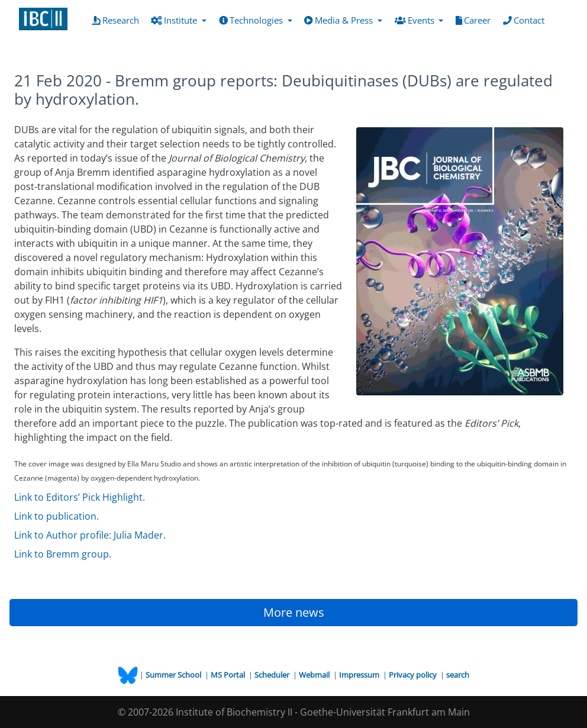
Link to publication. (57, 516)
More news (294, 612)
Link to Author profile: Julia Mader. (90, 535)
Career (475, 20)
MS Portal (229, 675)
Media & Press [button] (340, 20)
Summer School (174, 675)
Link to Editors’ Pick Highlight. (80, 497)
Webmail (315, 675)
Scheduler (273, 675)
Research (118, 20)
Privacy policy (414, 675)
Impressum (360, 675)
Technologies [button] (252, 20)
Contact (526, 20)
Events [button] (416, 20)
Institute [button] (175, 20)
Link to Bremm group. (63, 554)
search (458, 675)
